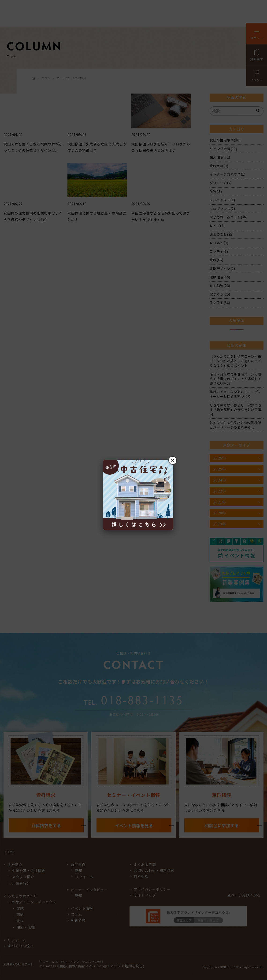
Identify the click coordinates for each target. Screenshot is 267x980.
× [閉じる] (173, 460)
